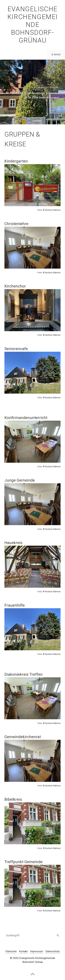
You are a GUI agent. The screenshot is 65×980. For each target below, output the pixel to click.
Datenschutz (53, 951)
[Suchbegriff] (32, 936)
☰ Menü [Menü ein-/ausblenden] (56, 55)
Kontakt (23, 951)
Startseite (11, 951)
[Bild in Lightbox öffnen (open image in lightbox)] (32, 185)
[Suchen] (58, 936)
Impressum (37, 951)
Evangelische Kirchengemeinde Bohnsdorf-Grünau (32, 25)
